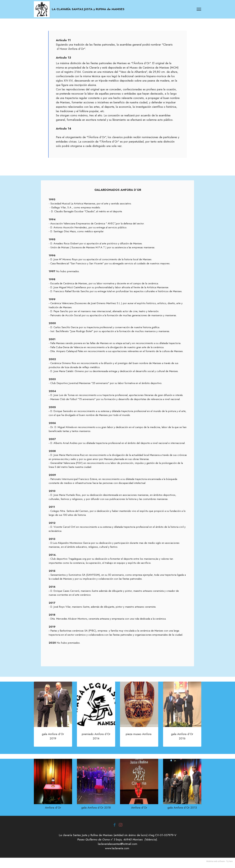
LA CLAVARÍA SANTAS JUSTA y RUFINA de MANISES (91, 11)
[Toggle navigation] (199, 11)
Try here (229, 864)
